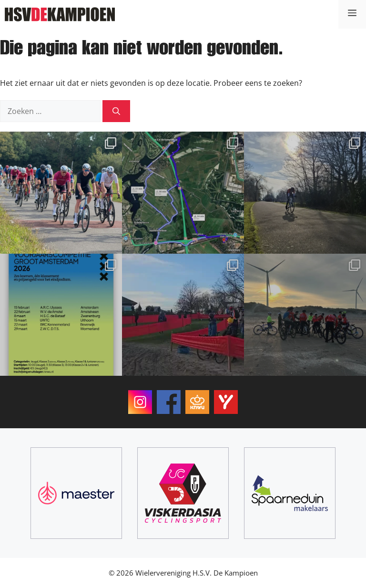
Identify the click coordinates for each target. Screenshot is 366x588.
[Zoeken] (116, 111)
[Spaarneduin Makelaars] (290, 493)
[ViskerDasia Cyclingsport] (183, 493)
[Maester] (76, 493)
